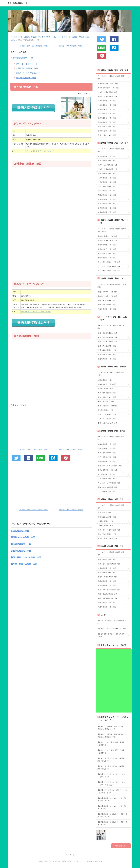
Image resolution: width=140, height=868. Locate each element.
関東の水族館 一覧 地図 (107, 122)
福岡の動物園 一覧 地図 (107, 573)
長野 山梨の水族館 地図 (107, 135)
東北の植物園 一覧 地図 (107, 309)
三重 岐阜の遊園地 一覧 (107, 350)
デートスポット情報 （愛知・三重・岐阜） (111, 327)
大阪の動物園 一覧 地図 (107, 444)
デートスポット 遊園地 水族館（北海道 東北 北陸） (112, 230)
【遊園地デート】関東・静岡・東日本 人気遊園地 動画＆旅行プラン (112, 728)
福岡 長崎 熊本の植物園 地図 (109, 590)
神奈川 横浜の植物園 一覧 (108, 169)
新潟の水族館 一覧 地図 (107, 258)
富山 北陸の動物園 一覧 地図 (109, 271)
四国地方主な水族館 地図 (23, 537)
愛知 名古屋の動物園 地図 (108, 337)
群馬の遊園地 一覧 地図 (107, 118)
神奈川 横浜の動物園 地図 (108, 165)
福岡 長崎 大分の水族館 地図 (26, 557)
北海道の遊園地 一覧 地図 (108, 236)
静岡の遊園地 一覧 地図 (107, 127)
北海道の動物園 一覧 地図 (108, 292)
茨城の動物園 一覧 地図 (107, 195)
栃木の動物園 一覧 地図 (107, 191)
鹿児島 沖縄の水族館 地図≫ (71, 46)
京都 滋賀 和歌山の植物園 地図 (110, 466)
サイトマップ (70, 855)
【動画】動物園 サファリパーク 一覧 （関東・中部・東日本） (112, 800)
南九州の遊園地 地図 (26, 78)
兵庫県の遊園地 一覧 (105, 389)
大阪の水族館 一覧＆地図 (107, 384)
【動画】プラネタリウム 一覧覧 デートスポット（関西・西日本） (112, 791)
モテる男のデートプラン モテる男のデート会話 (112, 635)
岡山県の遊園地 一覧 (105, 410)
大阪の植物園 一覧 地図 (107, 448)
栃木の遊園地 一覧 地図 (107, 114)
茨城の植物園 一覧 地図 (107, 199)
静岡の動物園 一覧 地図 (107, 208)
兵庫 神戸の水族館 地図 (107, 393)
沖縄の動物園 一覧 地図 (107, 603)
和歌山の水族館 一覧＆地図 (108, 406)
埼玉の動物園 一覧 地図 (107, 182)
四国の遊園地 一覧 (20, 531)
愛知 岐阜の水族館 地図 (107, 346)
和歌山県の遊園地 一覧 (106, 402)
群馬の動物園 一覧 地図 (107, 204)
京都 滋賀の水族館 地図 (107, 397)
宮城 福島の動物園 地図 (107, 305)
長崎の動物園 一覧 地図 (107, 581)
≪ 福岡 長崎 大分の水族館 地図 (34, 46)
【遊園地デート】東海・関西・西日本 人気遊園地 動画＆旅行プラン (112, 736)
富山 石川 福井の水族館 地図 (109, 266)
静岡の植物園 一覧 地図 (107, 212)
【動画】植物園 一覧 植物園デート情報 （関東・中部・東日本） (112, 816)
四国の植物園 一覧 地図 (107, 568)
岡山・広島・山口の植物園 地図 (109, 483)
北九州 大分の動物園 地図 (108, 577)
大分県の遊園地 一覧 (21, 551)
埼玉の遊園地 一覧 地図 (107, 105)
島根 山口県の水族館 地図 (108, 423)
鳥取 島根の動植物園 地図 (108, 487)
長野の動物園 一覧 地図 (107, 359)
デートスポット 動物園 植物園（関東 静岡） (112, 150)
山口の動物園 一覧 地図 (107, 491)
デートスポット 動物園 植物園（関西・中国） (112, 438)
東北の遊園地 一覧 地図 (107, 245)
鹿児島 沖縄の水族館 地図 (24, 564)
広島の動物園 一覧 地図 (107, 479)
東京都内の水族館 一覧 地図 (108, 88)
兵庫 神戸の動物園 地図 (107, 453)
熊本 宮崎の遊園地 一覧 (18, 3)
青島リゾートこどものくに (28, 73)
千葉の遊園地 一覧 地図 (107, 101)
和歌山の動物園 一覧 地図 (108, 470)
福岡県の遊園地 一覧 (21, 544)
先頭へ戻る (123, 846)
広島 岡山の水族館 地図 (107, 419)
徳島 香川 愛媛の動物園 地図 (109, 564)
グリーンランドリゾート (27, 64)
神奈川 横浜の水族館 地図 (108, 96)
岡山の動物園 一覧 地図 (107, 474)
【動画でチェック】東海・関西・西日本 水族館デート (112, 752)
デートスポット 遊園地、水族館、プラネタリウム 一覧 (33, 37)
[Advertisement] (51, 252)
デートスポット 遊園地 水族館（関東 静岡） (112, 77)
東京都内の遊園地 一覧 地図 (108, 83)
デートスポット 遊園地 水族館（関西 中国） (112, 374)
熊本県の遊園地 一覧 (23, 58)
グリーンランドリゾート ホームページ (40, 151)
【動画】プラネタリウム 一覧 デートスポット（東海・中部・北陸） (112, 784)
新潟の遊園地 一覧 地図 (107, 254)
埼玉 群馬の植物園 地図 (107, 186)
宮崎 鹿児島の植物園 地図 (108, 598)
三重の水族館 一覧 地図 (107, 355)
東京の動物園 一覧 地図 (107, 156)
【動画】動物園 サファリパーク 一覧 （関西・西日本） (112, 808)
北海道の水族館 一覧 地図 (108, 241)
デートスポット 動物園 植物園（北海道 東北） (112, 286)
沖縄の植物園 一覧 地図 (107, 607)
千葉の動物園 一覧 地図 (107, 174)
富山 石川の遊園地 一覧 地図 (109, 262)
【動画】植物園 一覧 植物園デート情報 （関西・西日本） (112, 823)
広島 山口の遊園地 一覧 (107, 414)
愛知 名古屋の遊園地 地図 (108, 333)
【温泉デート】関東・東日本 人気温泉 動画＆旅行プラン (112, 760)
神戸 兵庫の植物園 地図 (107, 457)
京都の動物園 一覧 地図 (107, 461)
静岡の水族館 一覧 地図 (107, 131)
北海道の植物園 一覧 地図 (108, 296)
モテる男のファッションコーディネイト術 (112, 629)
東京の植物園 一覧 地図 (107, 161)
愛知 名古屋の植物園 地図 (108, 342)
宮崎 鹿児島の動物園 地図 (108, 594)
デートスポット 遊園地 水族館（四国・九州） (112, 507)
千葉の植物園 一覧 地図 (107, 178)
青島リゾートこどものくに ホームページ (36, 312)
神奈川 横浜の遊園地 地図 (108, 92)
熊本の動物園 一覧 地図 (107, 585)
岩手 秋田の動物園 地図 (107, 300)
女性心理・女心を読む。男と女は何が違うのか (112, 622)
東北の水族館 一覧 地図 (107, 249)
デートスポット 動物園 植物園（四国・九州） (112, 554)
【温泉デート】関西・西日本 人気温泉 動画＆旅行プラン (112, 768)
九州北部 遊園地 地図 (27, 68)
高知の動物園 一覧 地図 (107, 560)
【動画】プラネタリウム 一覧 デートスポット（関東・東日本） (112, 776)
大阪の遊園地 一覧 (105, 380)
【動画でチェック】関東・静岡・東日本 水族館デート (112, 744)
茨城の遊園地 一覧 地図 (107, 109)
